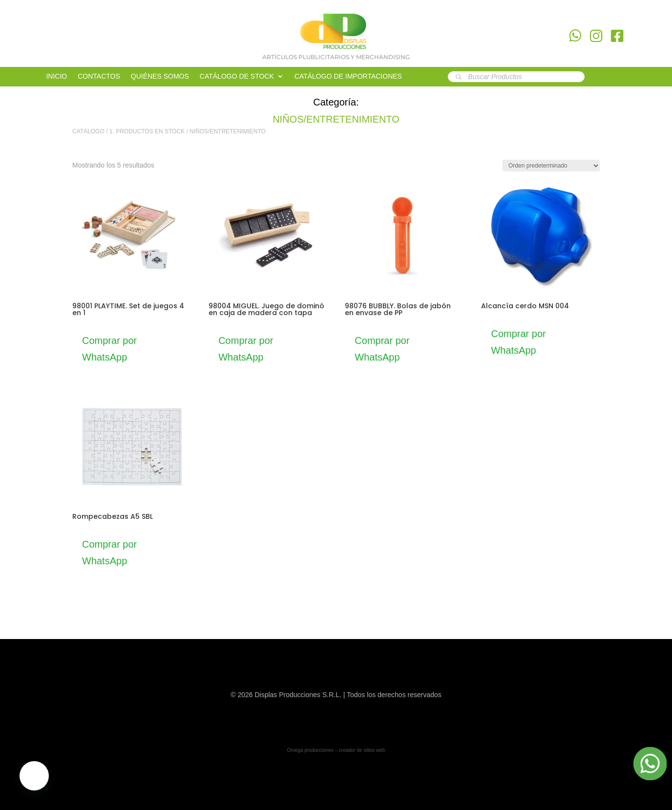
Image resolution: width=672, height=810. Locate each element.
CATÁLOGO (88, 131)
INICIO (56, 76)
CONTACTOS (99, 76)
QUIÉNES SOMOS (160, 76)
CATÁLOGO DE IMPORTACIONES (348, 76)
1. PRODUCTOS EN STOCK (147, 131)
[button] (34, 776)
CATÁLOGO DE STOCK (237, 76)
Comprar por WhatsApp (109, 349)
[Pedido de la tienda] (551, 166)
